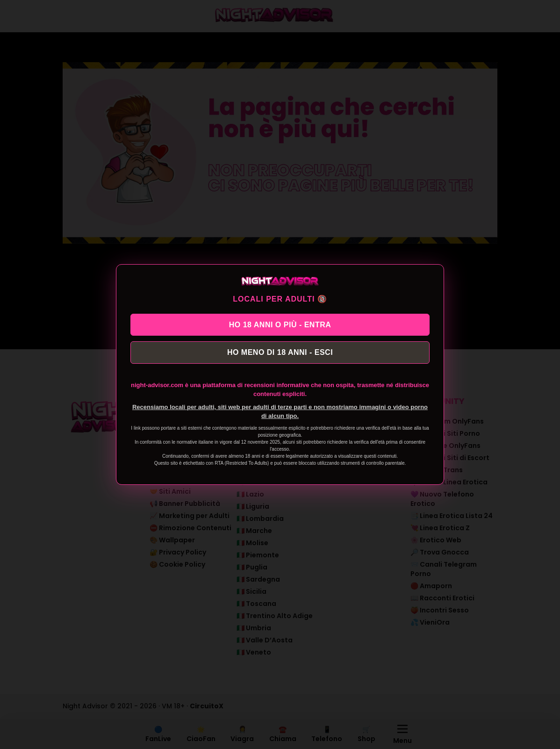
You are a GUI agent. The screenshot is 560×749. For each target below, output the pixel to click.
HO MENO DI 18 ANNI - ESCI (280, 354)
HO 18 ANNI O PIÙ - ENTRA (280, 323)
